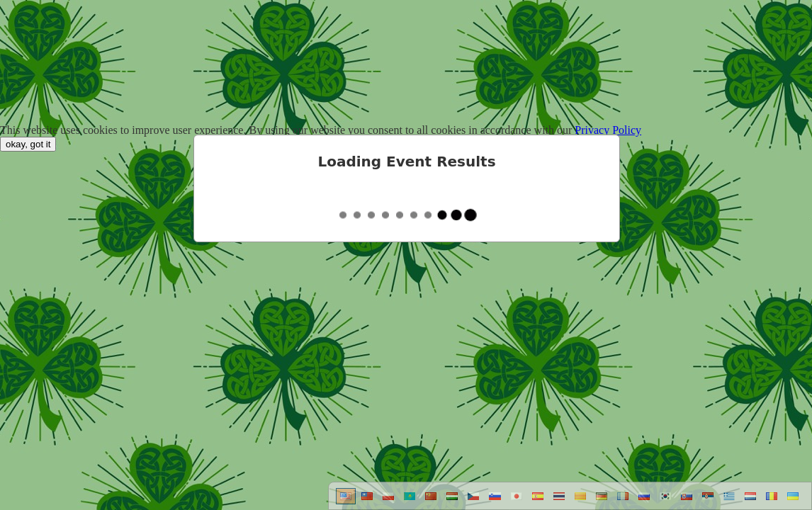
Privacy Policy (608, 130)
